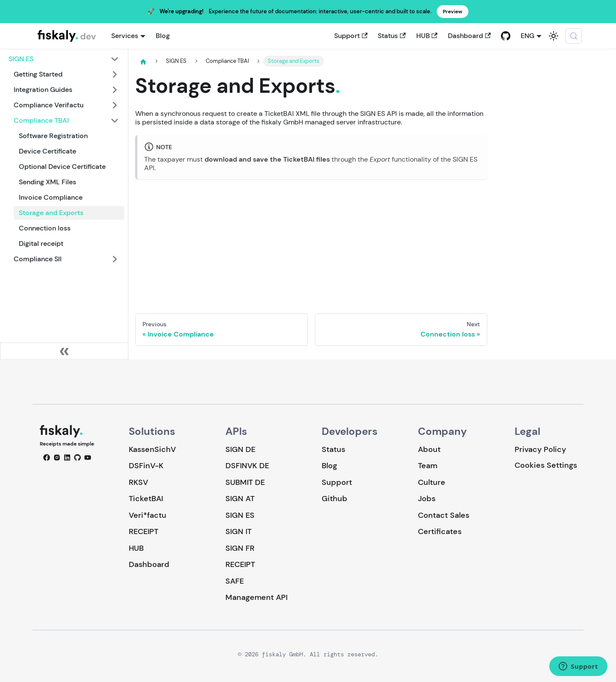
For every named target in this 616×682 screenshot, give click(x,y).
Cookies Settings (546, 465)
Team (428, 466)
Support (351, 36)
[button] (64, 59)
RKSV (138, 482)
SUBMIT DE (245, 482)
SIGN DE (240, 449)
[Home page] (143, 62)
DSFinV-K (146, 466)
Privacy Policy (540, 449)
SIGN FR (240, 548)
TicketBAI (146, 499)
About (429, 449)
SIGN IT (238, 531)
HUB (427, 36)
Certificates (440, 531)
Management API (256, 597)
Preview (453, 12)
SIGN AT (240, 499)
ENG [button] (527, 36)
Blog (163, 36)
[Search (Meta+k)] (574, 36)
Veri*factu (148, 515)
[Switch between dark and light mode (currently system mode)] (554, 36)
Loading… (311, 239)
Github (335, 499)
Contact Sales (444, 515)
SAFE (235, 581)
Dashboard (469, 36)
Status (392, 36)
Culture (432, 482)
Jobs (427, 499)
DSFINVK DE (247, 466)
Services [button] (125, 36)
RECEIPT (144, 531)
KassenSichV (152, 449)
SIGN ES (240, 515)
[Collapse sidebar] (64, 351)
